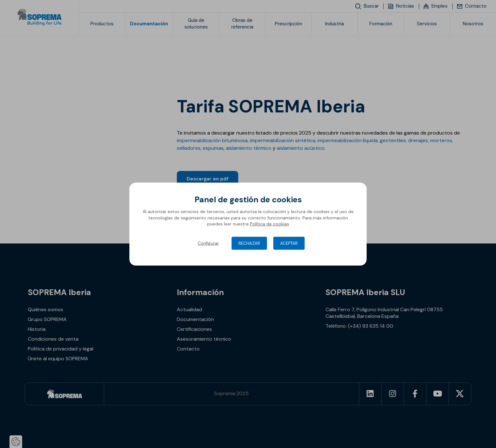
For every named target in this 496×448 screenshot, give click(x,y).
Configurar (208, 243)
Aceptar (289, 243)
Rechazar (249, 243)
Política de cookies (270, 224)
